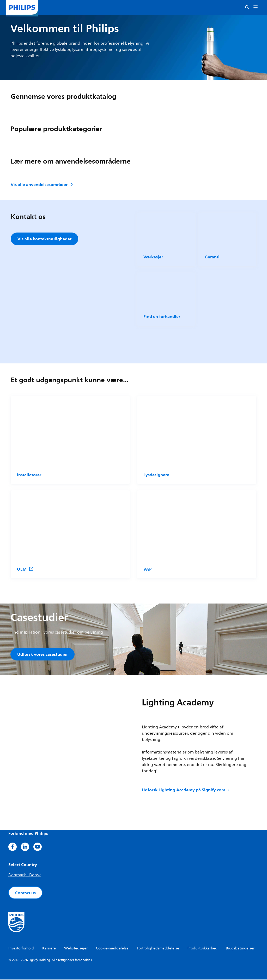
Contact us (25, 893)
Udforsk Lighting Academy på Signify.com (186, 791)
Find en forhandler (162, 316)
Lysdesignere (156, 475)
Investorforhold (21, 949)
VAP (147, 569)
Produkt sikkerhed (202, 949)
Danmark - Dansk (25, 875)
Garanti (212, 257)
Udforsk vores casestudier (43, 654)
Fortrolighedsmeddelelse (158, 949)
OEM (25, 569)
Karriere (49, 949)
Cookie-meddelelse (112, 949)
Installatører (29, 475)
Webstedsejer (76, 949)
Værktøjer (153, 257)
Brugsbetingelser (240, 949)
